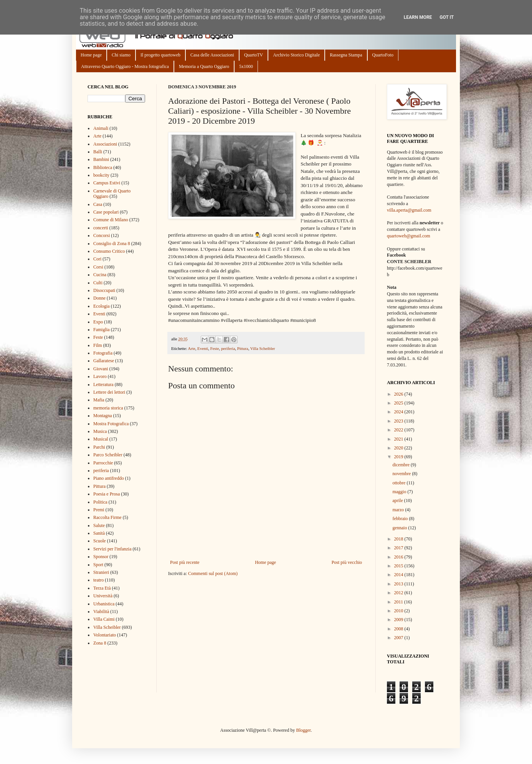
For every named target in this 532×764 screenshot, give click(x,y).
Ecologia (102, 306)
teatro (98, 580)
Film (98, 345)
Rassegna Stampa (346, 55)
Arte (191, 348)
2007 (399, 638)
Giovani (101, 369)
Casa (98, 204)
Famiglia (102, 330)
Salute (99, 525)
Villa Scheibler (263, 348)
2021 (399, 439)
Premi (99, 510)
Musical (101, 439)
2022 (399, 430)
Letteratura (103, 384)
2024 (399, 412)
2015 (399, 566)
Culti (98, 283)
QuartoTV (254, 55)
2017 (399, 548)
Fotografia (103, 353)
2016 (399, 557)
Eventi (203, 348)
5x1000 (246, 66)
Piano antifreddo (109, 478)
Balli (98, 152)
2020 (399, 448)
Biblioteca (103, 167)
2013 (399, 584)
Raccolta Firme (107, 517)
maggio (400, 492)
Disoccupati (104, 290)
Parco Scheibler (108, 455)
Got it (447, 17)
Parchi (99, 447)
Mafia (99, 400)
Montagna (103, 416)
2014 (399, 575)
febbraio (401, 519)
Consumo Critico (109, 251)
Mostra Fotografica (111, 424)
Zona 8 (100, 643)
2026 (399, 394)
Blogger (303, 730)
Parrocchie (103, 463)
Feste (215, 348)
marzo (399, 510)
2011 (399, 602)
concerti (101, 228)
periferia (228, 348)
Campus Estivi (107, 183)
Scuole (100, 541)
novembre (402, 474)
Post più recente (185, 562)
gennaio (400, 528)
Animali (101, 128)
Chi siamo (121, 55)
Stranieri (101, 572)
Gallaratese (104, 361)
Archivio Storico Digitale (296, 55)
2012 (399, 593)
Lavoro (100, 376)
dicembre (401, 465)
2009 (399, 620)
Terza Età (102, 588)
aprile (398, 500)
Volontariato (105, 635)
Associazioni (105, 144)
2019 (399, 457)
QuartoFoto (383, 55)
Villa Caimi (104, 619)
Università (103, 596)
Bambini (101, 159)
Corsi (98, 267)
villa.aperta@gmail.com (409, 210)
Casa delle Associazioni (212, 55)
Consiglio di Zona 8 (112, 244)
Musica (100, 431)
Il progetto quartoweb (160, 55)
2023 (399, 421)
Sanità (99, 533)
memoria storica (108, 408)
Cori (97, 259)
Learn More (418, 17)
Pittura (243, 348)
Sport (98, 565)
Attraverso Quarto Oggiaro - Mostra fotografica (125, 66)
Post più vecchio (347, 562)
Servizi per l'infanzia (112, 549)
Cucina (100, 275)
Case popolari (106, 212)
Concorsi (102, 235)
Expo (98, 322)
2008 (399, 629)
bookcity (101, 175)
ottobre (399, 483)
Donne (99, 298)
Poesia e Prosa (107, 494)
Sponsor (101, 557)
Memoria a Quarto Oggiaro (204, 66)
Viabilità (101, 612)
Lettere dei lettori (109, 392)
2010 (399, 611)
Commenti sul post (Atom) (213, 573)
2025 (399, 403)
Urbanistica (104, 604)
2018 (399, 539)
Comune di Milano (111, 220)
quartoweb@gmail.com (409, 236)
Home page (91, 55)
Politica (100, 502)
